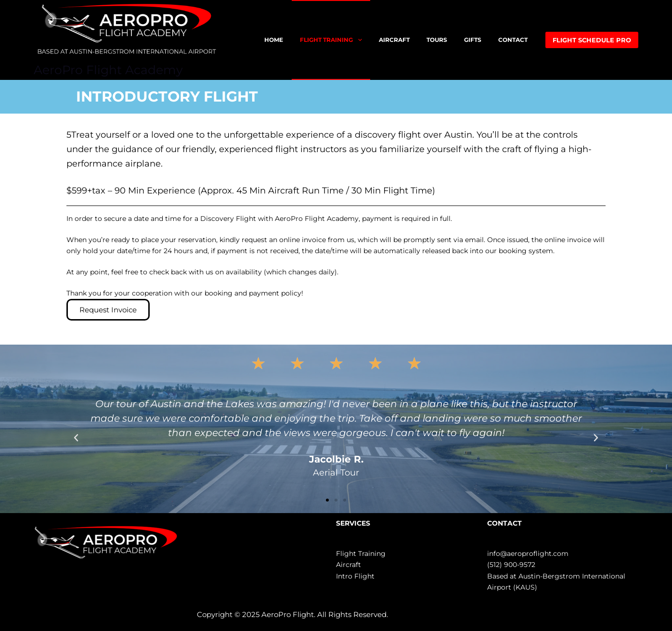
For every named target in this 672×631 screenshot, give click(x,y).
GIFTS (473, 40)
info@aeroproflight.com (528, 554)
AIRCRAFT (394, 40)
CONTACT (513, 40)
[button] (76, 438)
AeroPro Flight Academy (108, 70)
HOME (274, 40)
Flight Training (361, 554)
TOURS (437, 40)
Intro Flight (355, 576)
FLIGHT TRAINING (333, 40)
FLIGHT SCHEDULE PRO (592, 40)
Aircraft (349, 565)
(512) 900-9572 (511, 565)
